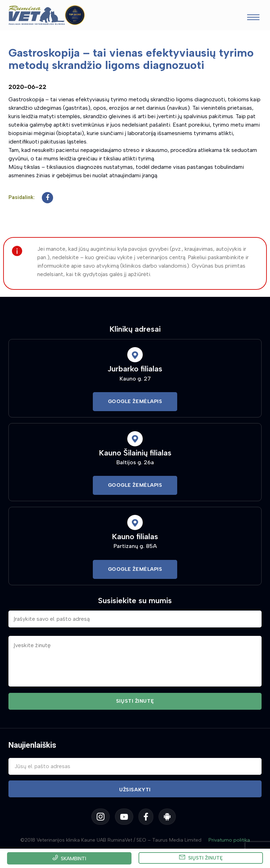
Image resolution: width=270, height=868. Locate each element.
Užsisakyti (135, 790)
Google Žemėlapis (135, 401)
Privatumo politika (229, 840)
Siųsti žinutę (205, 858)
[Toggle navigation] (253, 18)
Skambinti (73, 859)
